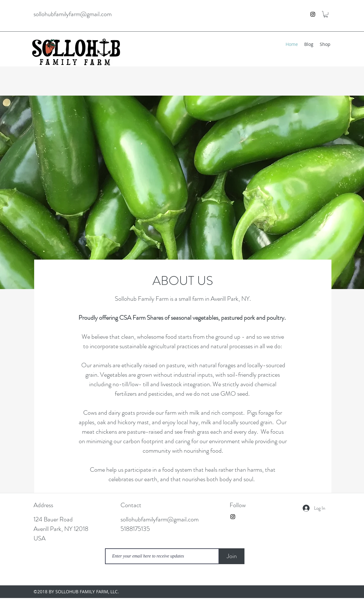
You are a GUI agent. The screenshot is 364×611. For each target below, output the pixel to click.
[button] (326, 14)
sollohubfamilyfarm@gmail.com (73, 14)
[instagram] (313, 14)
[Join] (232, 556)
